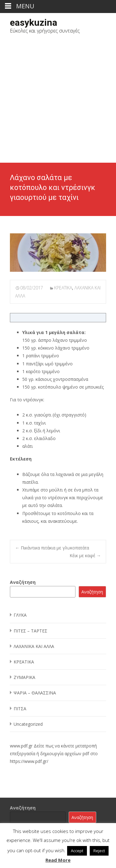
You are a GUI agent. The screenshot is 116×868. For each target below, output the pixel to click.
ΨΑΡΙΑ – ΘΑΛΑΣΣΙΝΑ (35, 693)
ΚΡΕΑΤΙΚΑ (63, 288)
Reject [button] (99, 851)
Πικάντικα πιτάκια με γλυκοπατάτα (52, 548)
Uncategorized (28, 724)
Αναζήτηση (23, 582)
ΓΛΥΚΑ (20, 615)
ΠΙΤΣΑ (20, 709)
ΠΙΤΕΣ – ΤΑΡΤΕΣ (30, 631)
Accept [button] (77, 851)
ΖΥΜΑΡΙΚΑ (24, 677)
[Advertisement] (58, 101)
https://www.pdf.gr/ (29, 761)
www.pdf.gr (21, 746)
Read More (58, 860)
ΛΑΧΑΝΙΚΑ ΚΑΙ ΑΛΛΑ (34, 646)
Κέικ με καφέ (85, 555)
